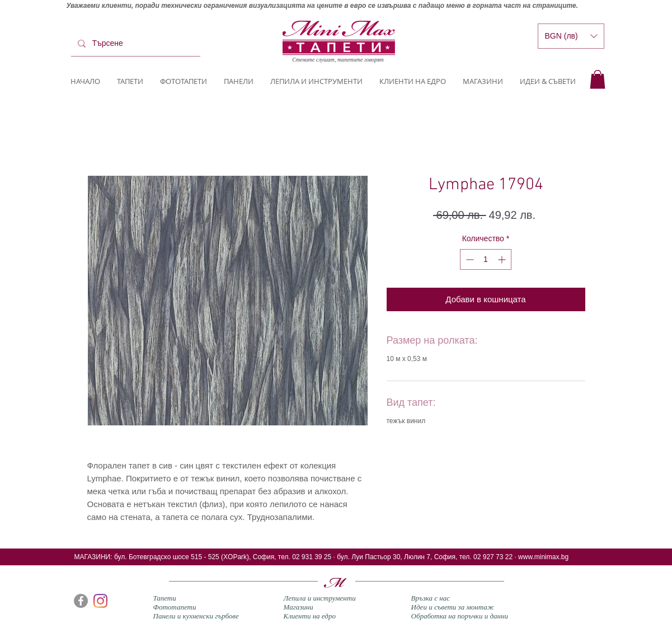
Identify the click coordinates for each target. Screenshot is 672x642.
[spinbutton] (486, 259)
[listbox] (571, 36)
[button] (598, 79)
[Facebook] (81, 601)
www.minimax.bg (543, 557)
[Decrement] (469, 259)
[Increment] (503, 259)
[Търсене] (135, 44)
